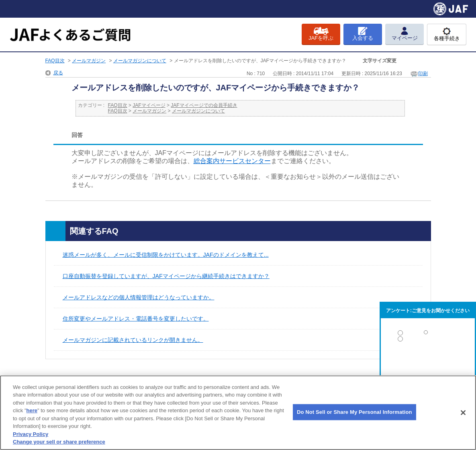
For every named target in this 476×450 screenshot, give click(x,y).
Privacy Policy (31, 434)
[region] (238, 413)
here (32, 410)
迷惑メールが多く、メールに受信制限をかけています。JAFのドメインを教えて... (166, 255)
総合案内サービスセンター (232, 161)
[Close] (463, 413)
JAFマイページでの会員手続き (204, 105)
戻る (58, 73)
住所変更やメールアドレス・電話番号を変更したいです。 (136, 319)
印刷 (423, 74)
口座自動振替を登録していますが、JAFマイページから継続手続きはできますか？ (166, 276)
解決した (428, 334)
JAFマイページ (149, 105)
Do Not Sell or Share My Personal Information (354, 412)
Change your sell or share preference (59, 442)
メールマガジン (89, 61)
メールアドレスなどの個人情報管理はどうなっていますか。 (139, 297)
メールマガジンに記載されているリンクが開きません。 (133, 340)
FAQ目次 (55, 61)
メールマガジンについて (140, 61)
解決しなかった (428, 361)
